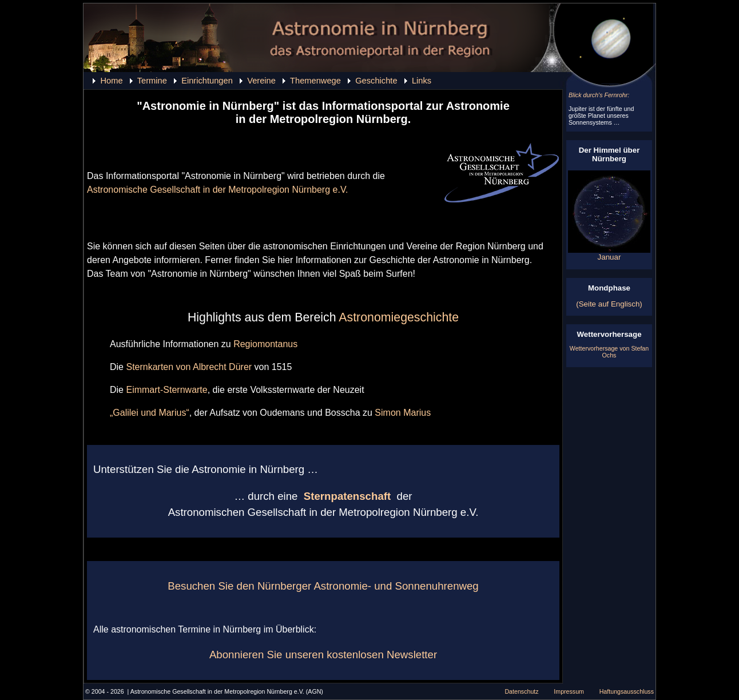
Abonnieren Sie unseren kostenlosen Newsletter (323, 655)
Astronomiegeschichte (399, 317)
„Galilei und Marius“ (150, 413)
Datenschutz (521, 691)
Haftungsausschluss (627, 691)
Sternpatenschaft (347, 496)
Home (111, 81)
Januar (609, 254)
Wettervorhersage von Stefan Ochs (609, 352)
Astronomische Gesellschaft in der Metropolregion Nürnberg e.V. (218, 190)
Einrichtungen (207, 81)
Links (422, 81)
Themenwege (315, 81)
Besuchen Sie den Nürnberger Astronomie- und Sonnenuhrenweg (323, 586)
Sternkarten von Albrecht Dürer (189, 367)
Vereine (261, 81)
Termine (152, 81)
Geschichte (376, 81)
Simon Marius (403, 413)
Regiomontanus (265, 344)
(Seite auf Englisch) (609, 304)
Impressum (569, 691)
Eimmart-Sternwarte (166, 390)
